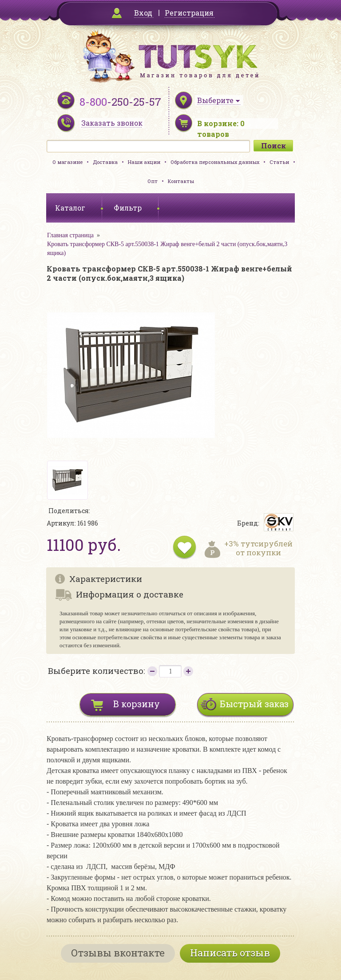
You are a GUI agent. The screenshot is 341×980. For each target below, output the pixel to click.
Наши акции (144, 162)
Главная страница (70, 235)
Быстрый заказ (254, 704)
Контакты (181, 181)
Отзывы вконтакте (118, 953)
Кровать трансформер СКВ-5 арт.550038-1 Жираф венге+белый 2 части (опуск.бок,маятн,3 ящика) (167, 249)
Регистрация (189, 13)
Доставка (105, 162)
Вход (143, 13)
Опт (153, 181)
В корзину (137, 704)
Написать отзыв (230, 953)
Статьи (279, 162)
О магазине (67, 162)
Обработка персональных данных (215, 162)
